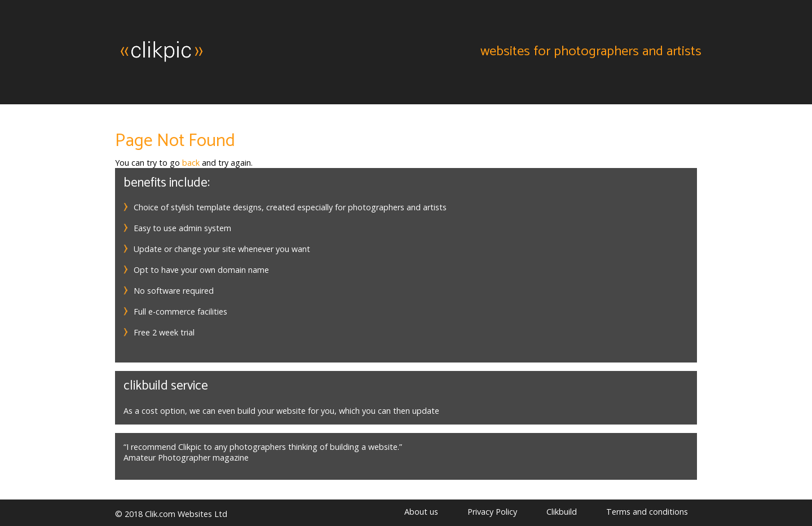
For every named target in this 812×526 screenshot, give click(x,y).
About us (421, 512)
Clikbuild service (166, 386)
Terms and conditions (647, 512)
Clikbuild (562, 512)
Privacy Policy (492, 512)
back (191, 163)
